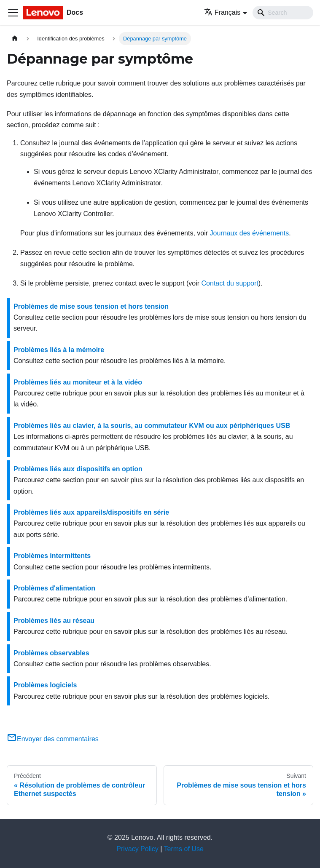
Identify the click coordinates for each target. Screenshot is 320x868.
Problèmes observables (51, 653)
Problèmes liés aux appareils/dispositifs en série (91, 512)
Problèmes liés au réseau (54, 621)
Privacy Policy (137, 849)
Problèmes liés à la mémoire (59, 350)
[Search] (283, 13)
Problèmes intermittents (52, 556)
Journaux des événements (250, 233)
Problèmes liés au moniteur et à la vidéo (78, 382)
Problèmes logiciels (45, 685)
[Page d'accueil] (15, 39)
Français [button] (222, 12)
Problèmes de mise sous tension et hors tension (91, 306)
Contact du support (230, 283)
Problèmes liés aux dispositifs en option (78, 469)
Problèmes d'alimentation (54, 588)
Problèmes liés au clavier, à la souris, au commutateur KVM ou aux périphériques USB (152, 426)
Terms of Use (184, 849)
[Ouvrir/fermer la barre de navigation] (13, 13)
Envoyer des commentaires (53, 739)
